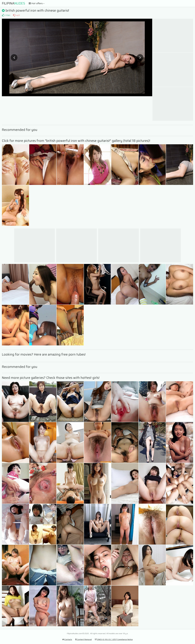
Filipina (14, 3)
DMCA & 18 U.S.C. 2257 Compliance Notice (114, 639)
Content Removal (83, 639)
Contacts (67, 639)
